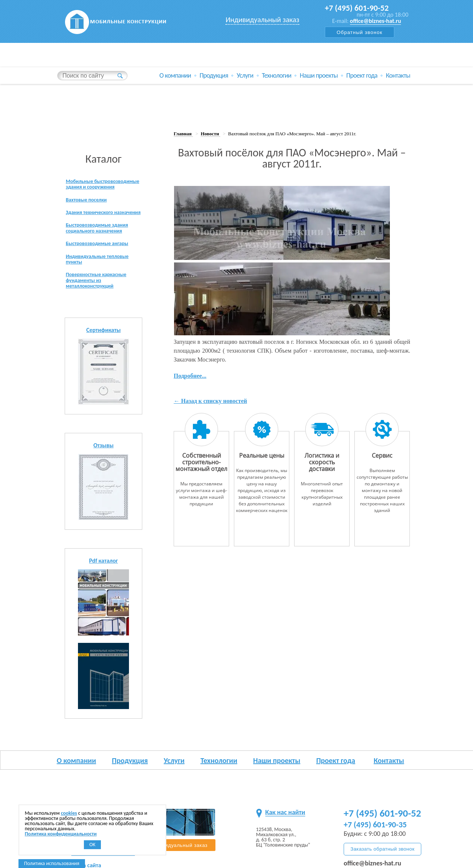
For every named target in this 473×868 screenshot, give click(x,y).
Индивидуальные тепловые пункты (102, 263)
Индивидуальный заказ (262, 20)
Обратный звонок (360, 32)
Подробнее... (190, 361)
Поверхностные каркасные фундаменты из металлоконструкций (100, 286)
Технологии (277, 68)
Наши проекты (319, 68)
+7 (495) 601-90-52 (359, 8)
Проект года (362, 68)
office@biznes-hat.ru (375, 21)
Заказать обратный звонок (382, 849)
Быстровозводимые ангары (101, 247)
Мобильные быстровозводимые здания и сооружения (101, 173)
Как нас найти (285, 812)
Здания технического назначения (93, 210)
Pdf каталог (103, 568)
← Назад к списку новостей (210, 386)
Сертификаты (103, 337)
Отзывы (104, 453)
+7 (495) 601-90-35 (375, 825)
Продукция (214, 68)
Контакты (398, 68)
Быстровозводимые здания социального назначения (101, 230)
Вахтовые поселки (89, 193)
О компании (175, 68)
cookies (69, 813)
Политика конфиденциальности (61, 834)
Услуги (245, 68)
